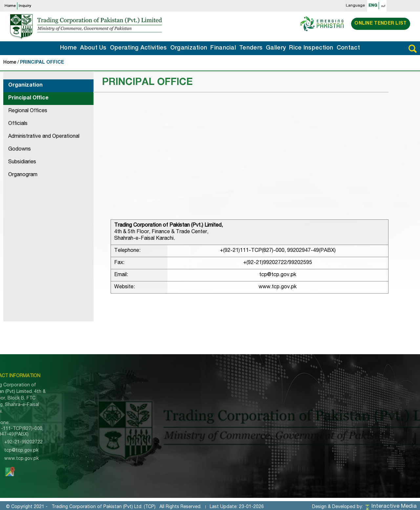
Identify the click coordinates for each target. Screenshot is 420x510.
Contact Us (116, 455)
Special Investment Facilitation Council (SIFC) (198, 449)
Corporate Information (194, 397)
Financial (223, 48)
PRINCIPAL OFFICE (42, 63)
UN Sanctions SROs (192, 439)
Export (242, 397)
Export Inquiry (119, 440)
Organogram (23, 175)
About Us (93, 48)
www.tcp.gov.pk (278, 287)
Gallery (276, 48)
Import (242, 390)
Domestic (245, 404)
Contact (348, 48)
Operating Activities (138, 48)
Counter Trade (251, 411)
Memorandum (185, 404)
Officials (18, 124)
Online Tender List (380, 24)
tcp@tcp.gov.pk (278, 275)
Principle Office (300, 390)
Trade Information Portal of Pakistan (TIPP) (200, 428)
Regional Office (300, 397)
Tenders (251, 48)
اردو (383, 6)
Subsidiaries (22, 162)
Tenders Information (126, 418)
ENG (373, 6)
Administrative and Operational (44, 137)
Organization (189, 48)
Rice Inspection (311, 48)
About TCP (116, 397)
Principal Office (28, 98)
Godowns (20, 150)
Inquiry (25, 6)
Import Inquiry (118, 433)
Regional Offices (28, 111)
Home (10, 6)
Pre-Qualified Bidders (193, 418)
